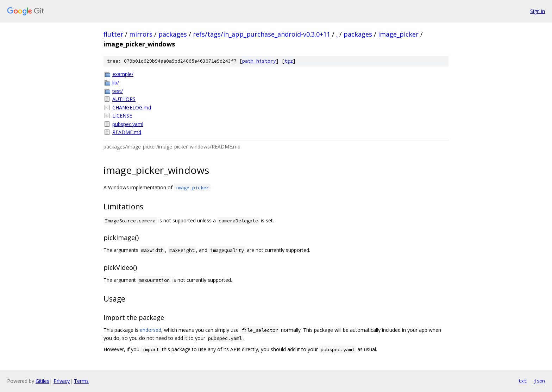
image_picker (398, 34)
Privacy (62, 381)
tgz (289, 61)
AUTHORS (124, 99)
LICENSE (122, 116)
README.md (127, 132)
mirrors (141, 34)
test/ (118, 91)
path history (259, 61)
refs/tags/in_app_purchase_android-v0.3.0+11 (262, 34)
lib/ (116, 83)
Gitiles (42, 381)
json (539, 381)
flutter (113, 34)
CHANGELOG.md (132, 108)
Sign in (538, 11)
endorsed (150, 330)
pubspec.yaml (128, 124)
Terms (81, 381)
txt (522, 381)
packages (173, 34)
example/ (123, 74)
